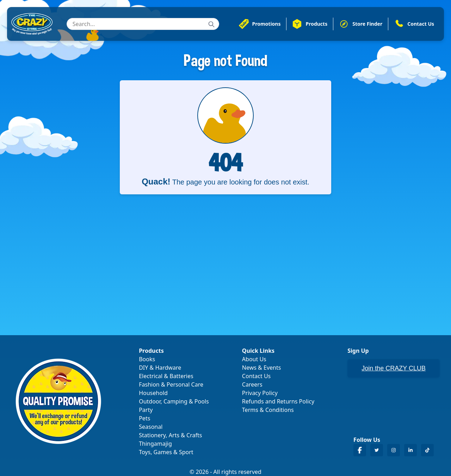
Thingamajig (155, 444)
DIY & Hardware (160, 368)
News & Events (262, 368)
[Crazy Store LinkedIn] (410, 450)
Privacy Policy (260, 393)
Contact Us (256, 376)
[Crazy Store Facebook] (360, 450)
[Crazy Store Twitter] (377, 450)
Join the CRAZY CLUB (394, 368)
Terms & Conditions (268, 410)
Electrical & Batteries (166, 376)
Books (147, 359)
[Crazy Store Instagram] (394, 450)
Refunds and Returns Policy (278, 401)
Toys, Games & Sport (166, 452)
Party (146, 410)
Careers (252, 384)
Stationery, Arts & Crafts (170, 435)
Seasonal (151, 427)
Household (153, 393)
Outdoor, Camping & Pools (174, 401)
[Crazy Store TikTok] (427, 450)
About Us (254, 359)
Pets (144, 418)
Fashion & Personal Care (171, 384)
